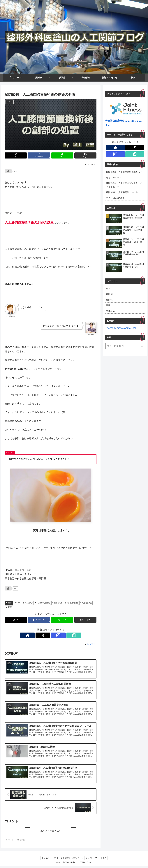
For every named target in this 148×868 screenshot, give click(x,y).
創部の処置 (57, 603)
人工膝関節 (28, 603)
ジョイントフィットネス (97, 860)
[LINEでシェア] (62, 155)
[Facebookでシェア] (39, 155)
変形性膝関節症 (71, 603)
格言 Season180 (116, 204)
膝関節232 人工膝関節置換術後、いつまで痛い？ (123, 191)
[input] (125, 355)
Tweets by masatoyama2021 (121, 337)
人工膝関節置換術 (42, 603)
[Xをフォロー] (47, 635)
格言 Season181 (116, 183)
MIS (18, 603)
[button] (85, 155)
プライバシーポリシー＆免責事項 (55, 860)
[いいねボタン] (8, 171)
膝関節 (9, 603)
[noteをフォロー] (60, 635)
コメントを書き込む (51, 832)
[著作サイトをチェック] (41, 635)
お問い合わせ (78, 860)
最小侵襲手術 (86, 603)
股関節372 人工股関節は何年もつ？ (124, 174)
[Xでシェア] (16, 155)
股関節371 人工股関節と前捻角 (124, 199)
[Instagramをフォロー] (54, 635)
